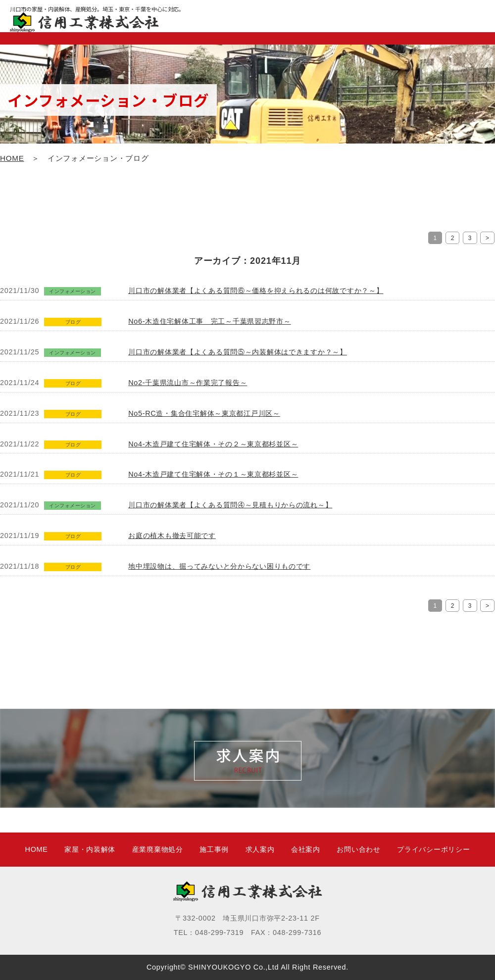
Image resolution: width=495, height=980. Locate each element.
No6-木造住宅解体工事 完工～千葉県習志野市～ (209, 321)
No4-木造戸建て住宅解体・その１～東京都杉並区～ (213, 474)
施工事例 (214, 849)
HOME (12, 158)
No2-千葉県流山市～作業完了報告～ (188, 383)
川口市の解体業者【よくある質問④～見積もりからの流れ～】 (230, 505)
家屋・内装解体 (90, 849)
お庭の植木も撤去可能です (172, 536)
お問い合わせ (358, 849)
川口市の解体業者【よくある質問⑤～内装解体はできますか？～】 (238, 352)
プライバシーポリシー (433, 849)
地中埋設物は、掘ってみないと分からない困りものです (219, 566)
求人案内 (260, 849)
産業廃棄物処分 (158, 849)
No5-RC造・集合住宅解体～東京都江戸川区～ (204, 413)
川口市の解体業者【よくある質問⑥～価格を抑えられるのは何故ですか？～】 (256, 291)
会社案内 (306, 849)
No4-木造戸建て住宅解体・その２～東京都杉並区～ (213, 444)
